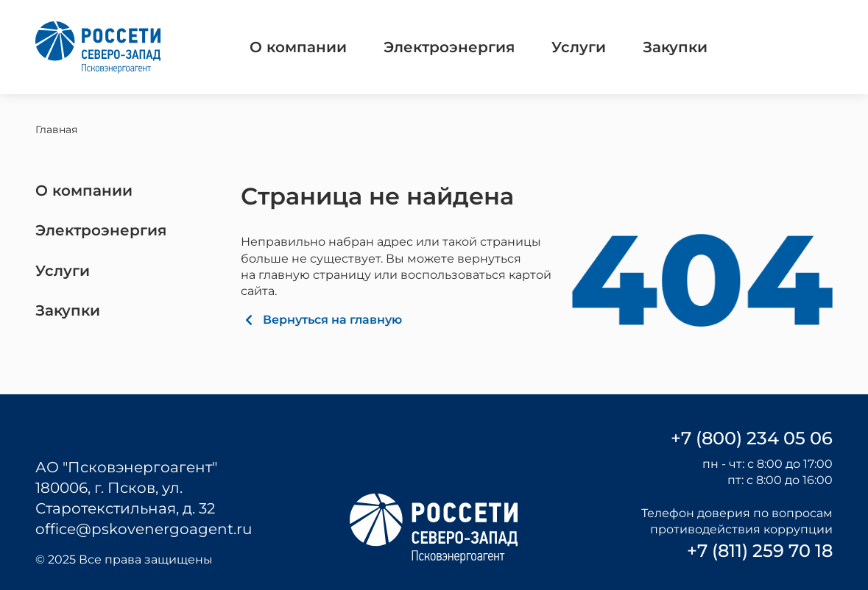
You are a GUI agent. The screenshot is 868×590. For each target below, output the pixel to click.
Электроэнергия (449, 47)
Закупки (675, 47)
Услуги (579, 47)
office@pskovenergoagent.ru (144, 529)
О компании (298, 47)
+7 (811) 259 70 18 (760, 551)
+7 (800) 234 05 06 (752, 438)
